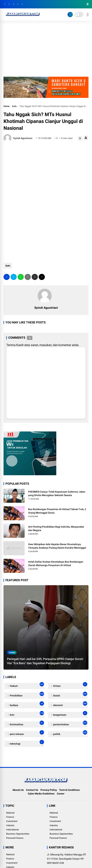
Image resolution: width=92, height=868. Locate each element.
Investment (12, 821)
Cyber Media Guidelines (41, 794)
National (10, 813)
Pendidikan (27, 695)
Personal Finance (15, 838)
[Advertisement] (46, 50)
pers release (27, 733)
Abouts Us (18, 790)
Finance (10, 817)
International (12, 830)
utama (12, 653)
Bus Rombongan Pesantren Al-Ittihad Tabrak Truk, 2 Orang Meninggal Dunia (57, 511)
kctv (14, 106)
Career (61, 794)
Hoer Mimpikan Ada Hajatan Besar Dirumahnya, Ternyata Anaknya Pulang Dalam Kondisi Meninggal (57, 546)
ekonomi (70, 704)
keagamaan (70, 714)
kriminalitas (27, 724)
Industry (10, 825)
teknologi (27, 743)
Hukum (27, 685)
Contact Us (32, 790)
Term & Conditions (69, 790)
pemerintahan (70, 724)
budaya (27, 704)
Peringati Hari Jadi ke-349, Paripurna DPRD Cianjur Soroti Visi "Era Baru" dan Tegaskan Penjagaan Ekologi (45, 661)
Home (7, 106)
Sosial (70, 695)
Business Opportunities (18, 834)
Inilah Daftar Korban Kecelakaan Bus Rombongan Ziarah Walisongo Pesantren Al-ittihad (56, 563)
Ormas (70, 685)
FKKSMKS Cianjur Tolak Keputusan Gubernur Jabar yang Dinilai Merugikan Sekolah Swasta (57, 493)
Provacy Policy (49, 790)
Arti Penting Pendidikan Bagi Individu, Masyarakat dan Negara (56, 528)
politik (70, 733)
